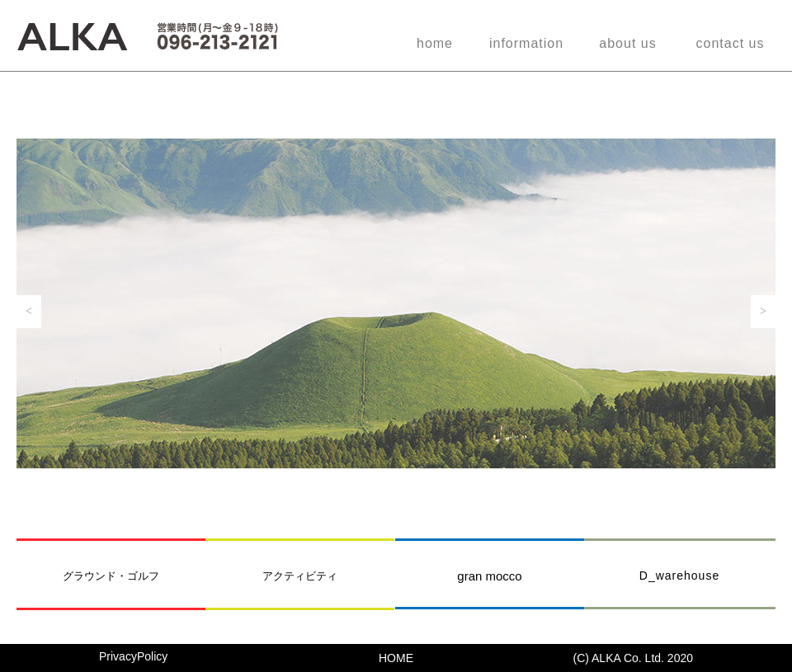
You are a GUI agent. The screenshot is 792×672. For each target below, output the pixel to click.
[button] (29, 312)
